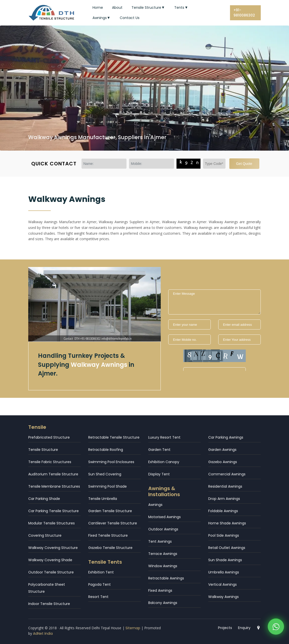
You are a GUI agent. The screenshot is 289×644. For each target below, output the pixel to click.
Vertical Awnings (222, 584)
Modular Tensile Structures (51, 523)
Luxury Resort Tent (164, 437)
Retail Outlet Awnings (227, 548)
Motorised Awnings (164, 517)
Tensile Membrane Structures (54, 486)
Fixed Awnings (160, 590)
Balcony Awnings (163, 603)
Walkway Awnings (223, 597)
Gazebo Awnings (223, 462)
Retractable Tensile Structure (114, 437)
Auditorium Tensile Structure (53, 474)
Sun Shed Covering (105, 474)
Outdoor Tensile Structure (51, 572)
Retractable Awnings (166, 578)
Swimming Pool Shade (107, 486)
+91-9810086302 (244, 13)
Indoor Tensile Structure (49, 604)
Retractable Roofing (106, 450)
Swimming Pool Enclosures (111, 462)
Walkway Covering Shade (50, 560)
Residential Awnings (225, 486)
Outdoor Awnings (163, 529)
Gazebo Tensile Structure (110, 548)
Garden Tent (159, 450)
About (117, 8)
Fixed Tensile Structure (108, 535)
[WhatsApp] (276, 628)
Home (98, 8)
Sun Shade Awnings (225, 560)
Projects (225, 628)
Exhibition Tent (101, 572)
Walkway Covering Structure (53, 548)
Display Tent (159, 474)
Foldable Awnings (223, 511)
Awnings (102, 18)
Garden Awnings (222, 450)
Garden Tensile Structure (110, 511)
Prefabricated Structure (49, 437)
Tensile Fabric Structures (50, 462)
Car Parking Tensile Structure (53, 511)
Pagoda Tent (99, 584)
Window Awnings (163, 566)
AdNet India (43, 633)
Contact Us (130, 18)
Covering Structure (45, 535)
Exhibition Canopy (164, 462)
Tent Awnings (160, 541)
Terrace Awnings (163, 554)
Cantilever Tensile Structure (113, 523)
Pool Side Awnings (224, 535)
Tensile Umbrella (103, 499)
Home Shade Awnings (227, 523)
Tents (181, 8)
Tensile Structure (148, 8)
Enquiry (244, 628)
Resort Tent (98, 597)
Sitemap (133, 628)
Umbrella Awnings (224, 572)
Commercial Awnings (227, 474)
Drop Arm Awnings (224, 499)
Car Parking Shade (44, 499)
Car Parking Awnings (226, 437)
